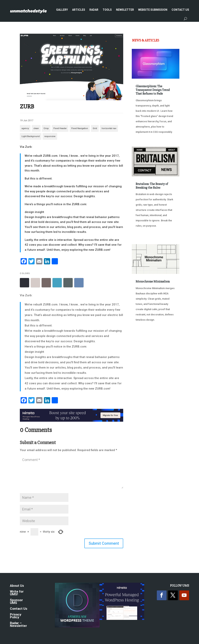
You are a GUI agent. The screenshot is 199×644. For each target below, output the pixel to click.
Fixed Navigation (80, 128)
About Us (17, 586)
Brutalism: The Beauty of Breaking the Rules (152, 186)
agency (25, 128)
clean (36, 128)
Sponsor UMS (16, 602)
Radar (94, 10)
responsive (50, 136)
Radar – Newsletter (18, 625)
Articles (79, 10)
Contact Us (180, 10)
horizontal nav (109, 128)
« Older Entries (145, 342)
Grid (95, 128)
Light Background (31, 136)
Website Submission (153, 10)
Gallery (62, 10)
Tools (107, 10)
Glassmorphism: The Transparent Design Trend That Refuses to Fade (153, 90)
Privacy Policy (16, 616)
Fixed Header (60, 128)
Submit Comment (104, 543)
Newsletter (125, 10)
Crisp (46, 128)
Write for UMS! (17, 593)
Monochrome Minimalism (153, 282)
